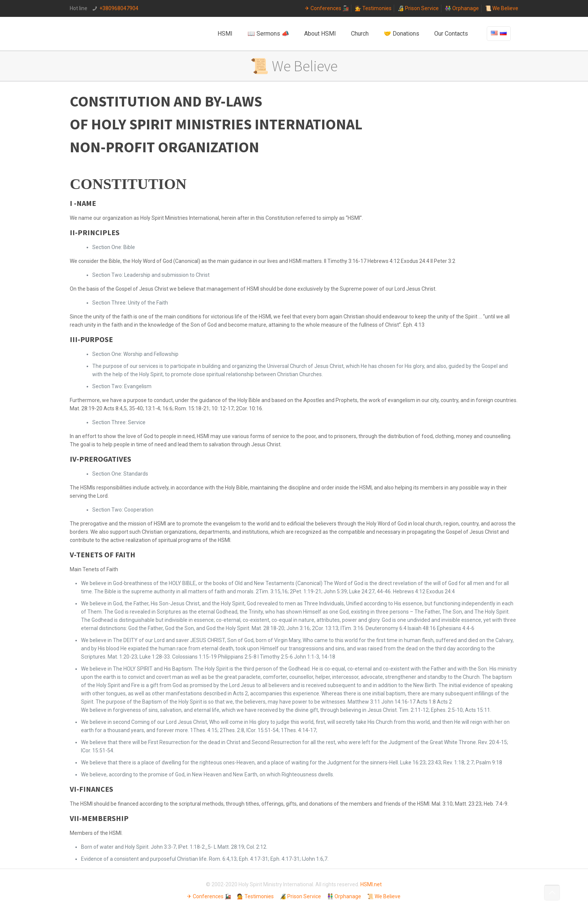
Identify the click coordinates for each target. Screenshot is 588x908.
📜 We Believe (502, 8)
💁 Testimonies (373, 8)
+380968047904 (119, 8)
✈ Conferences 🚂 (327, 8)
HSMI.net (371, 884)
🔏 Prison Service (418, 8)
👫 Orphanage (462, 8)
